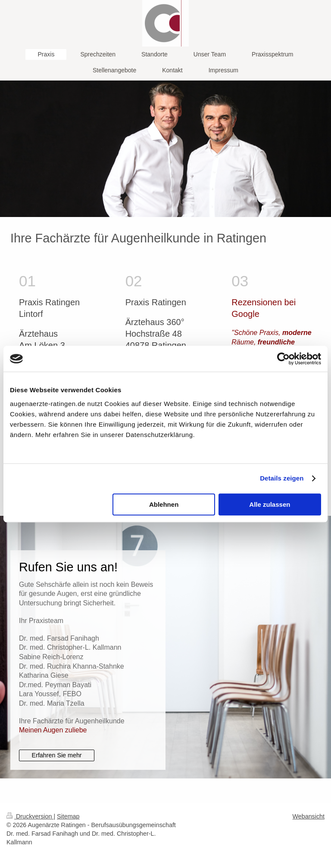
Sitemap (68, 816)
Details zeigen (282, 478)
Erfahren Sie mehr (57, 755)
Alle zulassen (270, 504)
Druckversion (30, 816)
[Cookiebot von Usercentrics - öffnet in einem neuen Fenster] (283, 359)
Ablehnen (164, 504)
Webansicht (309, 816)
